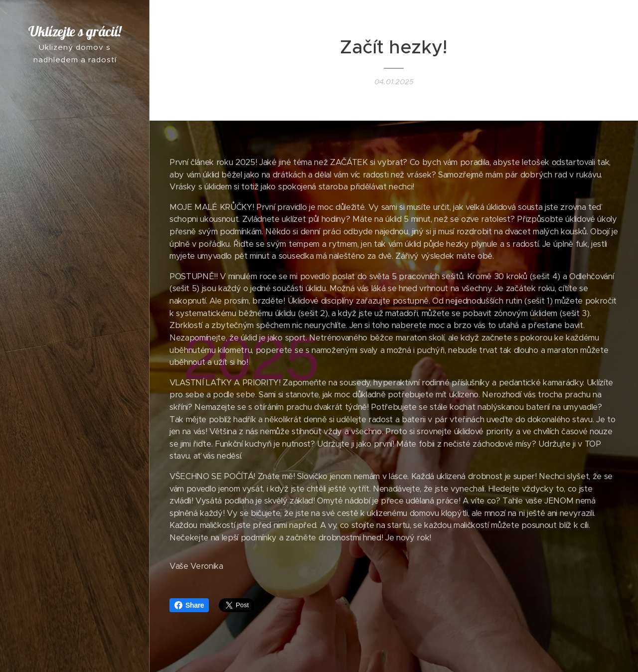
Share (189, 605)
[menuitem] (75, 321)
